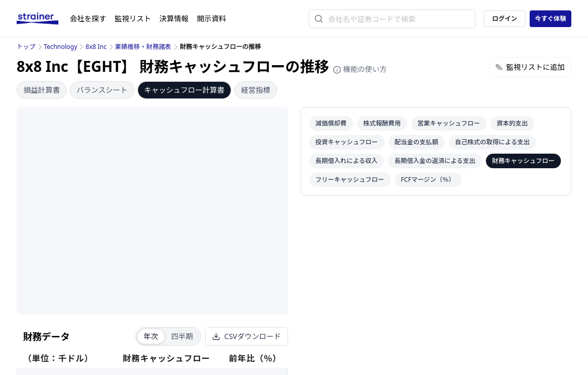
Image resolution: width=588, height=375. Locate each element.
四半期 (182, 336)
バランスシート (102, 90)
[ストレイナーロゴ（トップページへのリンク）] (43, 19)
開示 (211, 18)
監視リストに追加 (530, 67)
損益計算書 (42, 90)
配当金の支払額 (417, 142)
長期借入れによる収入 (347, 161)
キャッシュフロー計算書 (184, 90)
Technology (60, 47)
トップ (26, 47)
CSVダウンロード (247, 336)
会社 (88, 18)
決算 (174, 18)
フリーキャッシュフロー (350, 179)
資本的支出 (512, 123)
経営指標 (256, 90)
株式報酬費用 (382, 123)
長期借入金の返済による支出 (435, 161)
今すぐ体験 (551, 18)
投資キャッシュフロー (347, 142)
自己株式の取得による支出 (493, 142)
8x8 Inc (96, 47)
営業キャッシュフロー (449, 123)
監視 (133, 18)
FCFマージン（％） (428, 179)
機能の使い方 (360, 69)
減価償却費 (331, 123)
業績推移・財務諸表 (143, 47)
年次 (151, 336)
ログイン (505, 18)
